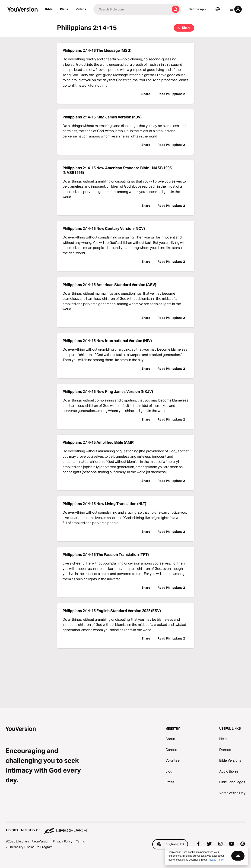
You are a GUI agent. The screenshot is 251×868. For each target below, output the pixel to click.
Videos (81, 9)
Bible (49, 9)
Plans (64, 9)
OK (238, 856)
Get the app (197, 9)
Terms (80, 841)
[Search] (132, 9)
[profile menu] (235, 9)
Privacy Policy (63, 841)
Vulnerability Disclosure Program (29, 847)
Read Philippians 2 (171, 94)
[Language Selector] (218, 9)
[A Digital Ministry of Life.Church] (125, 828)
